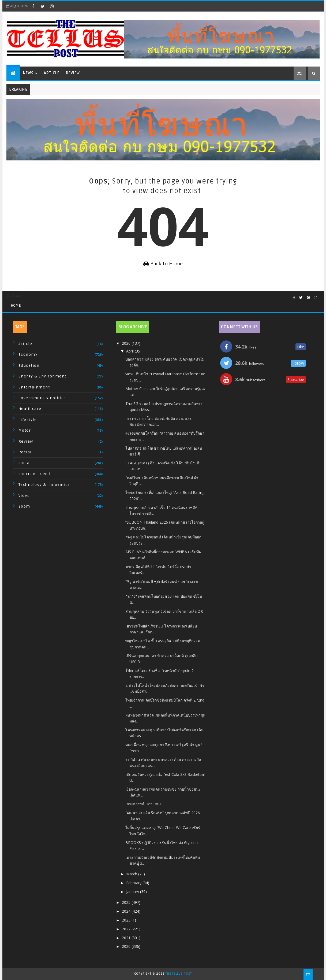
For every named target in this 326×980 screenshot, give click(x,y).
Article (52, 73)
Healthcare (30, 409)
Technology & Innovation (45, 485)
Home (16, 305)
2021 (127, 938)
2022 (127, 929)
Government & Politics (42, 398)
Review (73, 73)
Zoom (24, 506)
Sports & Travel (35, 474)
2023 (127, 920)
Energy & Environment (42, 376)
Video (24, 496)
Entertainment (34, 387)
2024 (127, 911)
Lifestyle (28, 420)
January (133, 892)
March (132, 874)
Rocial (25, 452)
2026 (127, 343)
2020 (127, 946)
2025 (127, 902)
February (134, 883)
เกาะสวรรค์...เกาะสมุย (143, 804)
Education (29, 366)
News (28, 73)
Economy (28, 355)
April (130, 351)
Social (25, 463)
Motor (25, 430)
